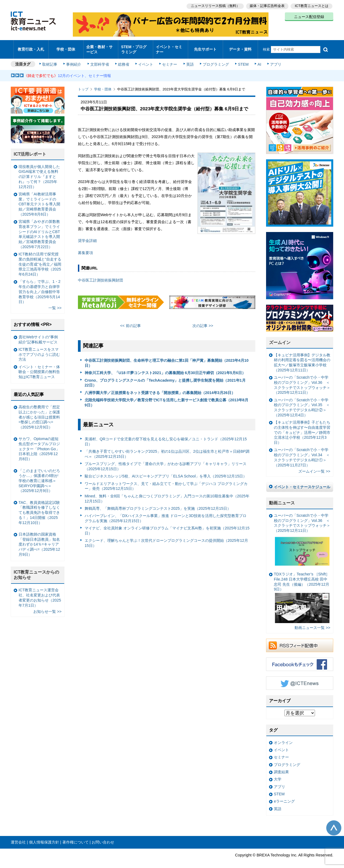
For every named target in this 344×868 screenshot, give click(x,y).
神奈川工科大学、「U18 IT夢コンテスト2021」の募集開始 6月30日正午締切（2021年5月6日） (165, 368)
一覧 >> (55, 303)
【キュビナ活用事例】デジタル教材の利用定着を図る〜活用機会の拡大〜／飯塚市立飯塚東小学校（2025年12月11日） (302, 358)
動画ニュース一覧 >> (312, 623)
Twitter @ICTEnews (300, 679)
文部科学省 (100, 60)
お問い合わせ (103, 838)
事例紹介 (75, 60)
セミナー (169, 60)
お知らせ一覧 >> (47, 607)
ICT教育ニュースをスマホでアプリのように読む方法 (39, 350)
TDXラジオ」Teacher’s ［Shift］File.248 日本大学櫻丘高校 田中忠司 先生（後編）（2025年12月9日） (302, 593)
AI (257, 60)
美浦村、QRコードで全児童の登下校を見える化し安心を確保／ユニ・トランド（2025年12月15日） (166, 437)
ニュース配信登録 (309, 16)
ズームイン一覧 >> (314, 467)
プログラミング (214, 60)
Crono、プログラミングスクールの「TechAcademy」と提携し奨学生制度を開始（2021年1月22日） (165, 378)
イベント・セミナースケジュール (302, 482)
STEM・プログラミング (136, 47)
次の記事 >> (203, 321)
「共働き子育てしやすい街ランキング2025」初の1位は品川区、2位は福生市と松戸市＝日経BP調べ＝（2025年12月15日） (167, 449)
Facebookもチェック (300, 660)
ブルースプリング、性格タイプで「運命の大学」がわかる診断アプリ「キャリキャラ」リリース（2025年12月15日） (166, 462)
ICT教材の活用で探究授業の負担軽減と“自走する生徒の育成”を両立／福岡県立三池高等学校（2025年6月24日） (40, 260)
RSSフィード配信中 (300, 641)
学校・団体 (66, 47)
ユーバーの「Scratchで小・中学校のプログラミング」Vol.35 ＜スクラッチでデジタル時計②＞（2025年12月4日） (302, 403)
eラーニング (284, 797)
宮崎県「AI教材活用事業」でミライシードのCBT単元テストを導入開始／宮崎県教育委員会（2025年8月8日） (39, 200)
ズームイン (280, 338)
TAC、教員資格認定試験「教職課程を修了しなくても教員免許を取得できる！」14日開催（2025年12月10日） (39, 508)
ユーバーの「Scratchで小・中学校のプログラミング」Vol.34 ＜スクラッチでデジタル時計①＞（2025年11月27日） (302, 453)
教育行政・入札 (31, 47)
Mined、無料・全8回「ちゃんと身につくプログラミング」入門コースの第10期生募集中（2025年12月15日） (167, 494)
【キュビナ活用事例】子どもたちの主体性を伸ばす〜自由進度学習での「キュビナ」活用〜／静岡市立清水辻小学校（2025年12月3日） (302, 428)
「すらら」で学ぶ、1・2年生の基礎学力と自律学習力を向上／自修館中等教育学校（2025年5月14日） (40, 287)
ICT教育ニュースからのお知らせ (37, 570)
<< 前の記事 (130, 321)
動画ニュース (282, 498)
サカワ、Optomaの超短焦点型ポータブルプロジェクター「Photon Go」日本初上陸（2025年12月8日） (39, 444)
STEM (241, 60)
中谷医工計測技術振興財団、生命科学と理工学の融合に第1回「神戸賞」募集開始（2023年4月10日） (167, 358)
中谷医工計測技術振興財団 (101, 275)
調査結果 (281, 767)
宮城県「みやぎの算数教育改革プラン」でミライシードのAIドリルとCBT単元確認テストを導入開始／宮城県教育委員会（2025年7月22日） (39, 230)
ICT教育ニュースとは (312, 6)
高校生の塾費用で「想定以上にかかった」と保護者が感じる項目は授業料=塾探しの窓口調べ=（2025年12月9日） (39, 412)
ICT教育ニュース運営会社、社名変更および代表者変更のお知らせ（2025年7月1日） (40, 593)
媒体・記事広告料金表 (267, 6)
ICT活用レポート (30, 150)
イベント (145, 60)
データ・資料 (240, 47)
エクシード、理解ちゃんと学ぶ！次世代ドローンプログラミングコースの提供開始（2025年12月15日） (166, 538)
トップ (83, 85)
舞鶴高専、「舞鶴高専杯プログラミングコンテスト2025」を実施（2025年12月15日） (158, 504)
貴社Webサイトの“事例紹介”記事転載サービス (38, 335)
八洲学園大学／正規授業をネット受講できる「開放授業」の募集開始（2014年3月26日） (160, 388)
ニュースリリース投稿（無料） (214, 6)
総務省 (124, 60)
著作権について (76, 838)
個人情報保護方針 (44, 838)
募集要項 (85, 248)
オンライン (283, 738)
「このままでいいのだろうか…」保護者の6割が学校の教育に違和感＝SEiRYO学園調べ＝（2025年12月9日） (39, 476)
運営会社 (18, 838)
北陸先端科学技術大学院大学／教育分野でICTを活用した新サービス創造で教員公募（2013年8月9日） (166, 398)
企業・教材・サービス (99, 47)
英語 (189, 60)
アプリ (273, 60)
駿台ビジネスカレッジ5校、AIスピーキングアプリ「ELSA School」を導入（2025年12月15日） (166, 472)
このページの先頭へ (334, 823)
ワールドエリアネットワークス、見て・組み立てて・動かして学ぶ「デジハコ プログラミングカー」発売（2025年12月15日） (166, 482)
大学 (278, 775)
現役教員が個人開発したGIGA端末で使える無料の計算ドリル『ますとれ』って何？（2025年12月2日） (39, 172)
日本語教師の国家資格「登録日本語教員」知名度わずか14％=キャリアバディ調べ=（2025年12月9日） (39, 540)
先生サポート (205, 47)
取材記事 (51, 60)
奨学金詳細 (87, 236)
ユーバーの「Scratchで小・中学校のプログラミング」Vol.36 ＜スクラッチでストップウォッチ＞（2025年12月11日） (302, 380)
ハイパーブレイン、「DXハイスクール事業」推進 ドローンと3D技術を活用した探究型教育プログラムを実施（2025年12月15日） (166, 514)
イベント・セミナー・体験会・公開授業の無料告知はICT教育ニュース (39, 367)
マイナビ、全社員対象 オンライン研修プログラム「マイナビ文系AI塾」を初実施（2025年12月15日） (167, 526)
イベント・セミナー (169, 47)
